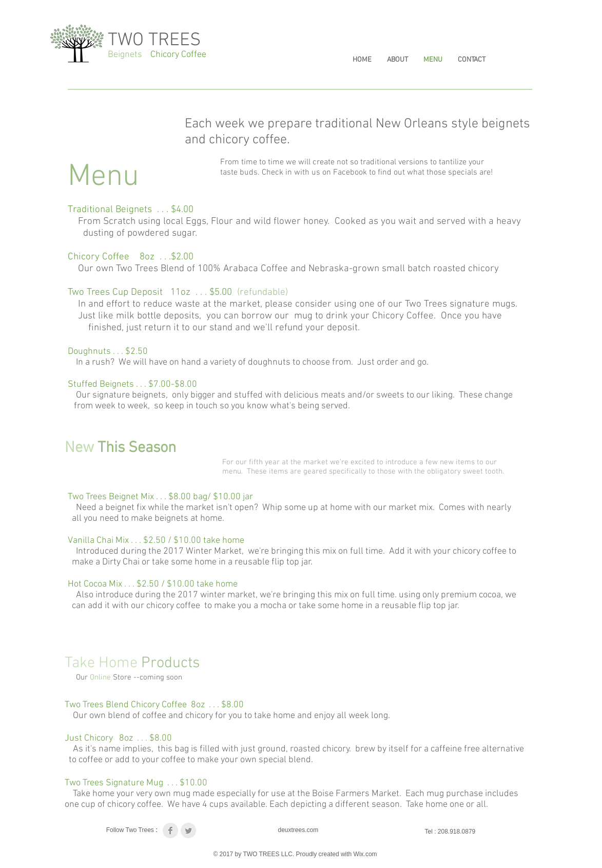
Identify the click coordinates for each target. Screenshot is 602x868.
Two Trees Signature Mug (115, 783)
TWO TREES (154, 41)
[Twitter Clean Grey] (188, 831)
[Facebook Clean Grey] (170, 831)
